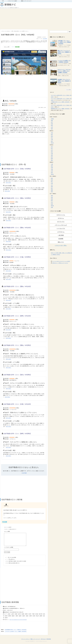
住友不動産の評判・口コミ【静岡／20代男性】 (17, 434)
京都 (52, 168)
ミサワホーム (61, 232)
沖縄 (52, 207)
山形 (52, 127)
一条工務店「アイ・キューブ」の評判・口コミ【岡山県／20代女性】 (64, 42)
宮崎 (52, 204)
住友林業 (61, 239)
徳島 (52, 187)
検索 (70, 32)
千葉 (52, 140)
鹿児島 (52, 206)
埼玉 (52, 138)
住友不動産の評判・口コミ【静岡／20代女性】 (17, 316)
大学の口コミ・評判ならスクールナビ (60, 263)
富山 (52, 149)
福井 (52, 152)
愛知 (52, 160)
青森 (52, 120)
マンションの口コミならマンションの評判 (61, 261)
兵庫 (52, 171)
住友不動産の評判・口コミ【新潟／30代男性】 (17, 375)
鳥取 (52, 178)
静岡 (52, 159)
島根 (52, 180)
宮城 (52, 124)
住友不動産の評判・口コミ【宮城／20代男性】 (17, 169)
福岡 (52, 196)
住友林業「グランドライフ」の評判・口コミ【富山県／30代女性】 (64, 81)
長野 (52, 155)
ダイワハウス (61, 222)
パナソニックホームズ (61, 225)
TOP (3, 1)
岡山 (52, 182)
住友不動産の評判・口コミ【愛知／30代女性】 (17, 228)
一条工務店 (61, 235)
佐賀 (52, 197)
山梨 (52, 154)
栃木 (52, 135)
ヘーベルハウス (61, 228)
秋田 (52, 125)
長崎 (52, 199)
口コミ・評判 (7, 47)
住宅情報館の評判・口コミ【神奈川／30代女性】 (16, 630)
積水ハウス (61, 242)
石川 (52, 150)
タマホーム (61, 218)
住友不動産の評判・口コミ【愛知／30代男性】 (17, 198)
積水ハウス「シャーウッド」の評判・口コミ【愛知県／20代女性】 (64, 52)
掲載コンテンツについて (26, 1)
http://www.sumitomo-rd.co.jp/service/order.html (18, 620)
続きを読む (9, 183)
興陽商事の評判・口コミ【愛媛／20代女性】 (60, 109)
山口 (52, 185)
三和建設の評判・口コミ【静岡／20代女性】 (60, 102)
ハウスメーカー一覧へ (61, 245)
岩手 (52, 122)
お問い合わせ (43, 639)
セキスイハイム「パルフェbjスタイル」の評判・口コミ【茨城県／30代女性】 (64, 71)
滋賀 (52, 166)
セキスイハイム (61, 215)
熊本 (52, 201)
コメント (15, 47)
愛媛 (52, 190)
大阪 (52, 169)
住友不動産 (45, 39)
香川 (52, 188)
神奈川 (52, 143)
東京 (52, 141)
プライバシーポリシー (26, 639)
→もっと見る (68, 90)
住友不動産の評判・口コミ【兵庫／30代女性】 (17, 404)
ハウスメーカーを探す (12, 1)
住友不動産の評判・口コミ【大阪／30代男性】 (17, 257)
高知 (52, 192)
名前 (24, 547)
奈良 (52, 173)
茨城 (52, 133)
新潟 (52, 147)
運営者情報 (49, 639)
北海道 (52, 119)
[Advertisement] (36, 19)
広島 (52, 183)
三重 (52, 164)
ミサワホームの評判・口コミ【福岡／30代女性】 (16, 631)
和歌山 (52, 174)
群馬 (52, 136)
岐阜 (52, 157)
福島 (52, 129)
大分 (52, 202)
